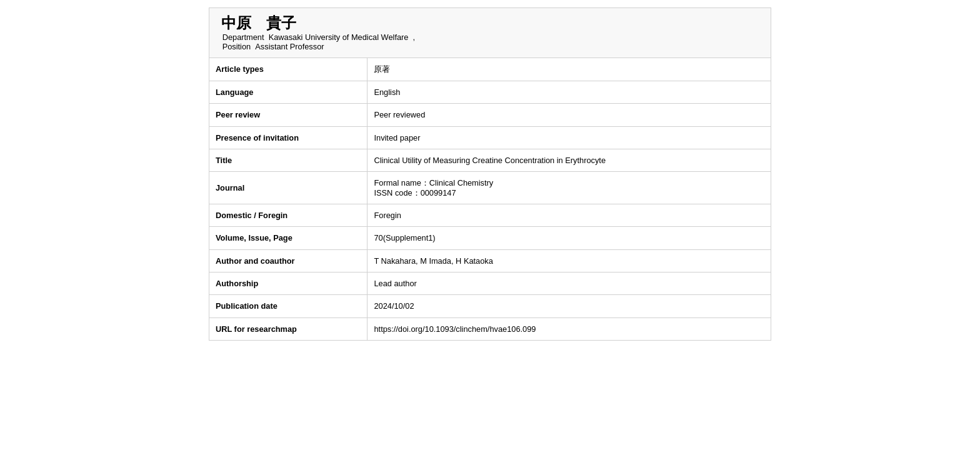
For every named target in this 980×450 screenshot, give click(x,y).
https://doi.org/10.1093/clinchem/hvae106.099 (455, 329)
